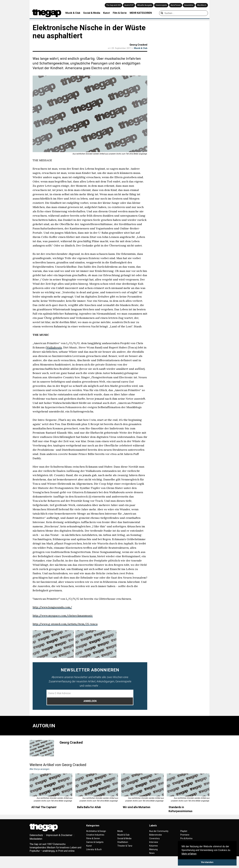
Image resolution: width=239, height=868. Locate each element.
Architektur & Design (96, 831)
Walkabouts (54, 347)
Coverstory (154, 838)
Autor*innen (176, 5)
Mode (120, 831)
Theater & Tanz (125, 846)
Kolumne (153, 846)
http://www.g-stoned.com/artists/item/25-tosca (65, 624)
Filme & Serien (93, 838)
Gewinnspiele (161, 5)
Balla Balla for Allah (89, 807)
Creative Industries (95, 835)
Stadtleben (123, 842)
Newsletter (189, 5)
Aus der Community (159, 831)
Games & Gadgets (95, 842)
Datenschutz (36, 835)
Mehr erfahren (189, 854)
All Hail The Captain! (44, 807)
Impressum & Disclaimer (59, 835)
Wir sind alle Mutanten (137, 807)
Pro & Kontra (186, 838)
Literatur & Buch (94, 849)
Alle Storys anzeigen (39, 769)
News (152, 853)
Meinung (153, 849)
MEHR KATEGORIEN (141, 13)
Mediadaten (36, 839)
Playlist (184, 831)
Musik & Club (73, 13)
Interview (154, 842)
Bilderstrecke (156, 835)
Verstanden (207, 862)
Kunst (106, 13)
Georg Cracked (138, 45)
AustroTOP (129, 5)
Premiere (185, 835)
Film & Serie (120, 13)
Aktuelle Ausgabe (145, 5)
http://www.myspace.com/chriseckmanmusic (63, 616)
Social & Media (92, 13)
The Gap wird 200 (113, 5)
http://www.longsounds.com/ (52, 607)
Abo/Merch (202, 5)
